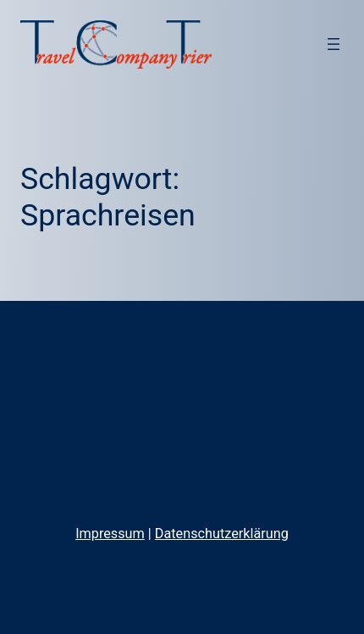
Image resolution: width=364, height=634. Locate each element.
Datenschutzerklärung (222, 534)
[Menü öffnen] (334, 44)
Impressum (110, 534)
